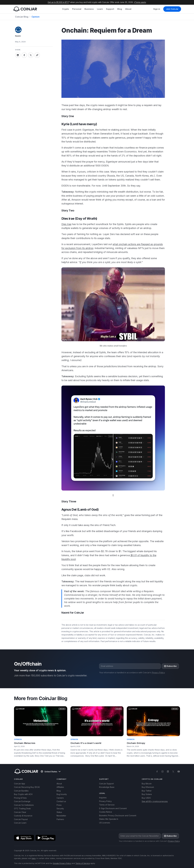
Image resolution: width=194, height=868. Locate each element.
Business (89, 9)
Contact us (61, 801)
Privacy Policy (158, 673)
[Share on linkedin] (18, 55)
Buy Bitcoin (147, 784)
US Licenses (105, 823)
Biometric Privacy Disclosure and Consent (118, 816)
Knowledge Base (107, 787)
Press (59, 805)
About (128, 9)
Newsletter (61, 816)
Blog (120, 9)
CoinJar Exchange (22, 801)
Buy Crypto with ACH (23, 794)
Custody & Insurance (23, 816)
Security (60, 809)
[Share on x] (31, 55)
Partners (60, 819)
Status (59, 812)
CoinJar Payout (21, 819)
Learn (100, 9)
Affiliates (60, 787)
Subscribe (170, 666)
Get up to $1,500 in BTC (58, 2)
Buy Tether (147, 791)
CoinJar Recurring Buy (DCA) (27, 787)
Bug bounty (62, 794)
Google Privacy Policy (62, 863)
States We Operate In (109, 819)
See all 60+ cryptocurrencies (155, 801)
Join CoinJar (172, 9)
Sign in (157, 9)
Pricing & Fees (20, 798)
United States (51, 772)
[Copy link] (37, 55)
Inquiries (103, 798)
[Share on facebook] (24, 55)
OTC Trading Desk (22, 809)
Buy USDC (146, 798)
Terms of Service (107, 805)
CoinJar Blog (22, 17)
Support (110, 9)
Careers (60, 798)
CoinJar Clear (20, 812)
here (34, 858)
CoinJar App (20, 784)
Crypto (66, 9)
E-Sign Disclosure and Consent (113, 808)
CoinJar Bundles (21, 791)
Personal (77, 9)
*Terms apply (140, 2)
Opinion (35, 17)
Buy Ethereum (148, 787)
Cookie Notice (106, 812)
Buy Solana (147, 794)
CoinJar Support (106, 784)
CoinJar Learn (20, 823)
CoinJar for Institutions (24, 805)
